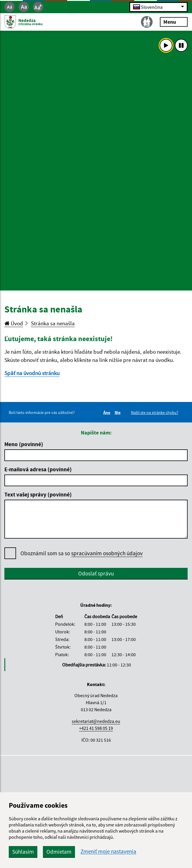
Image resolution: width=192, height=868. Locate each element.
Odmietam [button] (59, 852)
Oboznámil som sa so (82, 553)
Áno (108, 412)
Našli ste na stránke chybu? (155, 412)
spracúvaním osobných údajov (107, 553)
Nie (118, 412)
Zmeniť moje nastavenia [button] (108, 851)
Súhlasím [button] (23, 852)
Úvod (14, 323)
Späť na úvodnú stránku (32, 373)
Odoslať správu (96, 573)
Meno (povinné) (24, 444)
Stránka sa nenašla (53, 323)
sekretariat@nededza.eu (96, 721)
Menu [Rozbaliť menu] (174, 22)
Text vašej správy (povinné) (38, 494)
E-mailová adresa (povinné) (38, 469)
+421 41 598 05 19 (96, 728)
